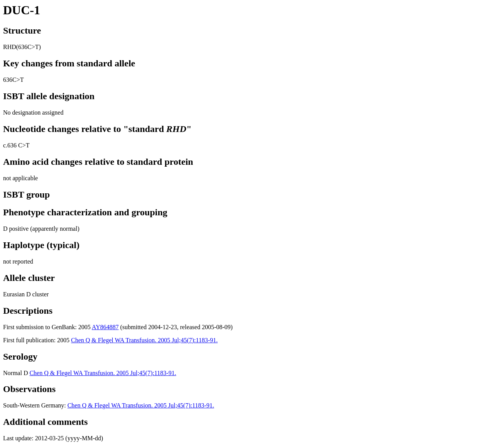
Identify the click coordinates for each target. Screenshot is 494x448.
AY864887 (105, 327)
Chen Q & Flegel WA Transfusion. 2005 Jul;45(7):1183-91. (144, 340)
